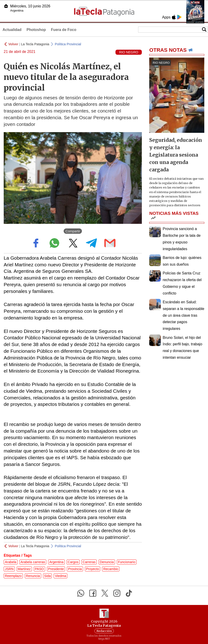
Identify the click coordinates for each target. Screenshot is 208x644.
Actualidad (12, 30)
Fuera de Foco (64, 30)
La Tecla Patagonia (35, 44)
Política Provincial (68, 44)
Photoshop (36, 30)
